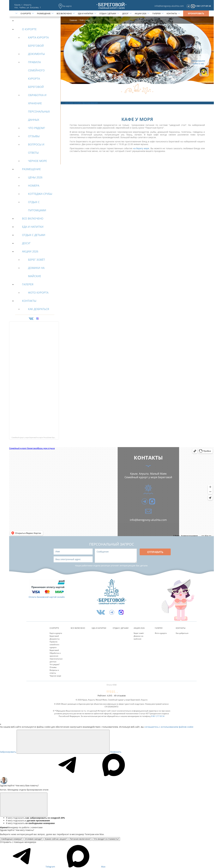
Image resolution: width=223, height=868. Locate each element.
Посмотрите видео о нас (198, 62)
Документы (55, 639)
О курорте (26, 13)
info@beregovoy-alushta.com (169, 6)
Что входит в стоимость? (106, 839)
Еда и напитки (86, 13)
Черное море (55, 676)
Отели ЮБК (112, 685)
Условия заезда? (33, 839)
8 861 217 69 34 (203, 6)
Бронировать (196, 13)
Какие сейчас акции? (56, 839)
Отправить (155, 552)
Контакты (172, 13)
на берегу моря (141, 148)
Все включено (64, 13)
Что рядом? (55, 664)
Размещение (44, 13)
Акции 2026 (140, 13)
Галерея (156, 13)
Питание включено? (80, 839)
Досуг (125, 13)
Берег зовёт (139, 633)
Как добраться (182, 633)
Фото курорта (161, 633)
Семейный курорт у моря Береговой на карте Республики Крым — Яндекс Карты (35, 438)
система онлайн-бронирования (81, 103)
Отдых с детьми (108, 13)
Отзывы (53, 667)
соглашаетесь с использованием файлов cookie (169, 727)
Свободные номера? (12, 839)
